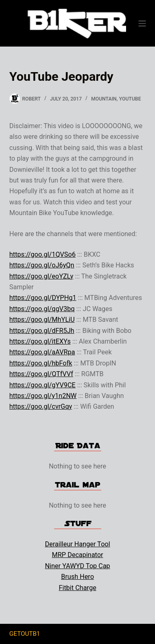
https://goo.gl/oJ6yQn (42, 265)
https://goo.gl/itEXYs (40, 341)
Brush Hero (78, 577)
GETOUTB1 (25, 634)
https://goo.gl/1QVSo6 (43, 254)
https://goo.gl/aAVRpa (42, 352)
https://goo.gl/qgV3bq (42, 309)
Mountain (104, 99)
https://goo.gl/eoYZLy (42, 276)
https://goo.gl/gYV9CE (43, 385)
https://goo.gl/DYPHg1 (43, 298)
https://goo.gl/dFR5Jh (42, 331)
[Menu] (142, 23)
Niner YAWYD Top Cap (78, 566)
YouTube (130, 99)
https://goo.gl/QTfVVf (42, 374)
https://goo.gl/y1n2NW (43, 396)
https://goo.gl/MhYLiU (42, 320)
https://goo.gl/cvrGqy (41, 406)
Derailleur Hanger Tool (78, 544)
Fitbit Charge (77, 588)
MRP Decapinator (78, 555)
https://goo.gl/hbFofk (41, 363)
